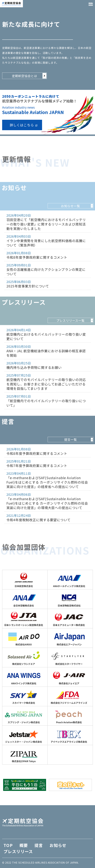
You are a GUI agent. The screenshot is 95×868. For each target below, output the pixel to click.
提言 (39, 845)
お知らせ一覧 (70, 206)
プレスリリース (18, 851)
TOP (8, 845)
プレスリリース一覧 (71, 320)
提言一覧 (71, 439)
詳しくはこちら (22, 125)
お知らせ (58, 845)
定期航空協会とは (25, 76)
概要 (24, 845)
